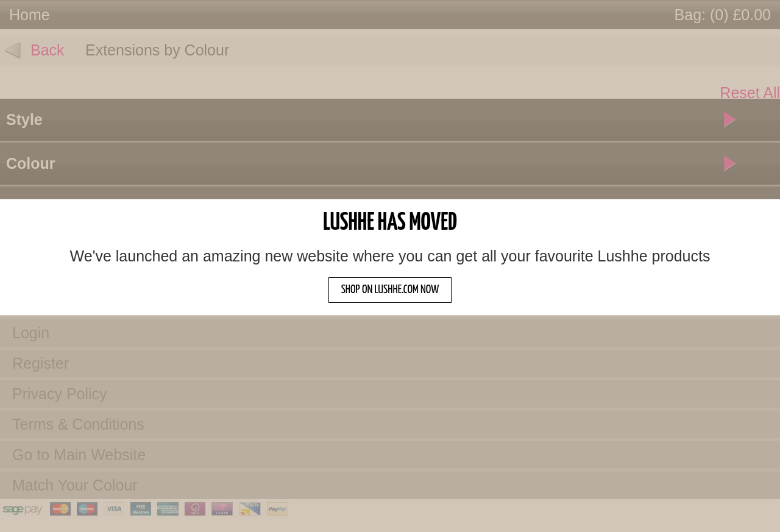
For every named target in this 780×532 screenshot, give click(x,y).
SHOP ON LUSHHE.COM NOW (390, 290)
